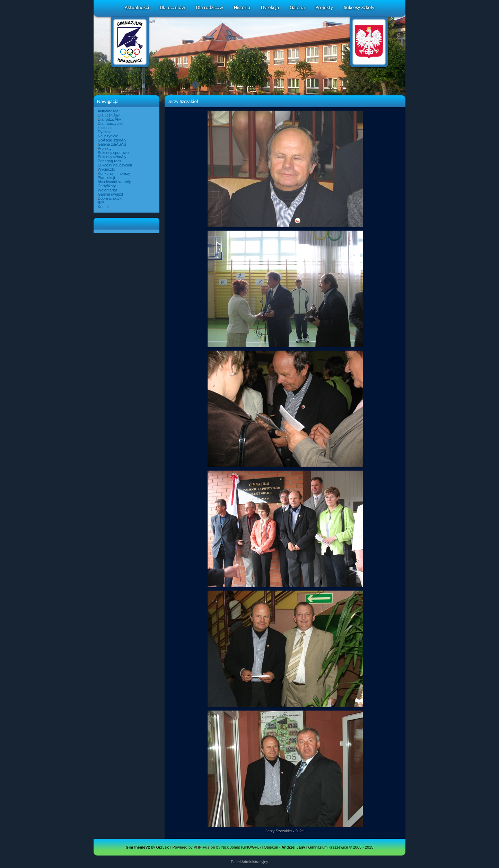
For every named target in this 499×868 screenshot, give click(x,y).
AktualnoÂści (108, 111)
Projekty (324, 7)
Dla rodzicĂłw (109, 119)
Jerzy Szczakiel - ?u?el (285, 831)
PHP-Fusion (204, 847)
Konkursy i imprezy (114, 173)
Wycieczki (106, 169)
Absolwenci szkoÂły (114, 182)
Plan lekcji (106, 178)
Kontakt (104, 207)
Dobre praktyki (110, 198)
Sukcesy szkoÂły (112, 157)
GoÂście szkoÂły (112, 140)
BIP (101, 203)
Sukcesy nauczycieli (115, 165)
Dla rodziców (210, 7)
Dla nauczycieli (110, 123)
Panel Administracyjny (249, 862)
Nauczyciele (108, 136)
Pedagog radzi (110, 161)
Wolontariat (107, 190)
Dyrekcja (270, 7)
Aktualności (137, 7)
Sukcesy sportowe (113, 153)
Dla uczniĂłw (109, 115)
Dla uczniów (172, 7)
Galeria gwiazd (110, 194)
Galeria (297, 7)
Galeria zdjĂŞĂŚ (112, 144)
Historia (242, 7)
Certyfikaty (107, 186)
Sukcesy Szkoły (359, 7)
